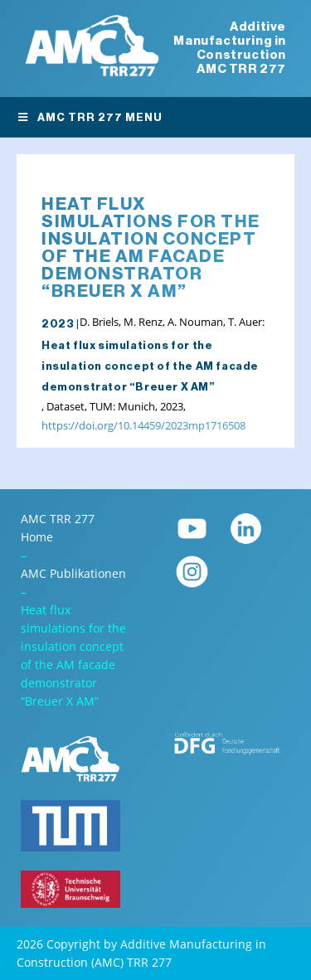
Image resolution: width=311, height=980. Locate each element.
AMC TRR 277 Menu (90, 117)
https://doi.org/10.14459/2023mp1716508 (143, 425)
